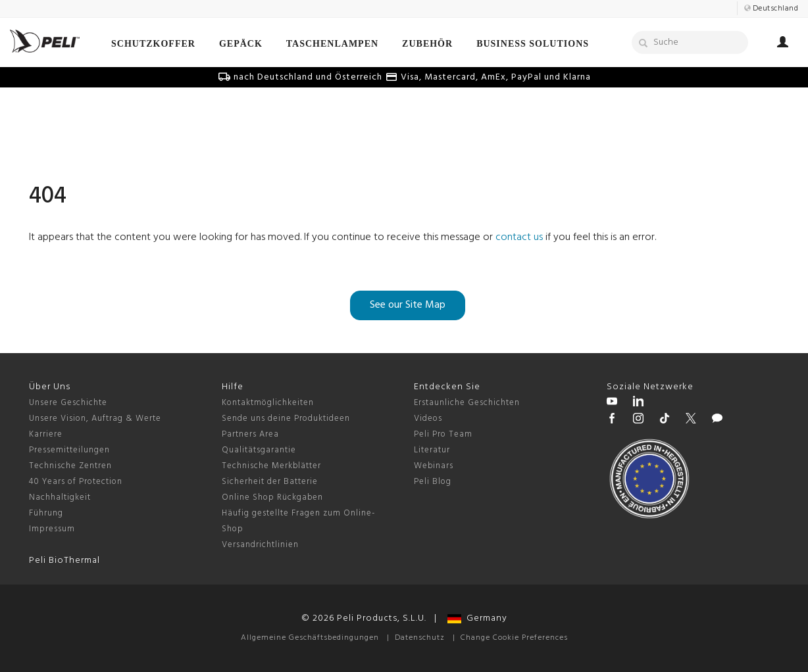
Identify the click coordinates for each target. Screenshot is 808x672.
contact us (519, 237)
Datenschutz (420, 638)
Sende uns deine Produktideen (286, 419)
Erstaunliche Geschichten (467, 403)
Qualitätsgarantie (259, 450)
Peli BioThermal (64, 561)
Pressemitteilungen (69, 450)
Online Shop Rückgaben (272, 497)
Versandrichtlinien (260, 545)
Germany (477, 618)
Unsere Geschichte (68, 403)
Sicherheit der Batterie (270, 482)
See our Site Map (408, 305)
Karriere (46, 434)
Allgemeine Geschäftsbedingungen (310, 638)
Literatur (432, 450)
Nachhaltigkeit (60, 497)
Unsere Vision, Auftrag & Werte (95, 419)
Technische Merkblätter (271, 466)
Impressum (52, 529)
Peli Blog (433, 482)
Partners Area (250, 434)
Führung (46, 513)
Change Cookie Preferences (514, 638)
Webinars (434, 466)
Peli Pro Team (443, 434)
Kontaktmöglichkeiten (268, 403)
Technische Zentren (70, 466)
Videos (428, 419)
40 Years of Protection (76, 482)
